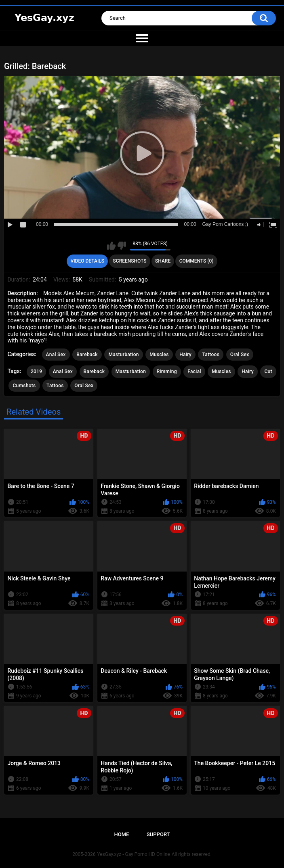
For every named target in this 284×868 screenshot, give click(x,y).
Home (121, 834)
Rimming (167, 371)
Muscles (159, 355)
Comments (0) (197, 261)
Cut (268, 371)
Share (163, 261)
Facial (194, 371)
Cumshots (24, 386)
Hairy (185, 355)
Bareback (87, 355)
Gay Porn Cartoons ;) (225, 224)
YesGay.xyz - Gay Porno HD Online (133, 854)
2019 (36, 371)
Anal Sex (56, 355)
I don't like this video (122, 246)
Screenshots (130, 261)
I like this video (111, 246)
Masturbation (123, 355)
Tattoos (211, 355)
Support (158, 834)
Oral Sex (240, 355)
